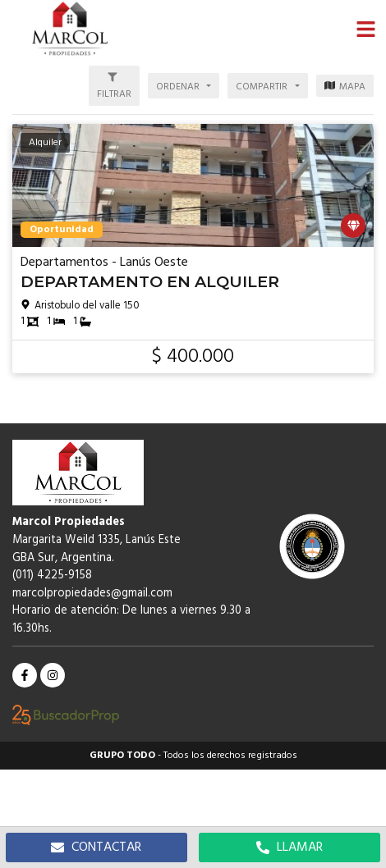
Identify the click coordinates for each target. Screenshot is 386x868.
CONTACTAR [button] (96, 847)
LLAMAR (289, 847)
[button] (365, 29)
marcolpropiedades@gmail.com (92, 594)
